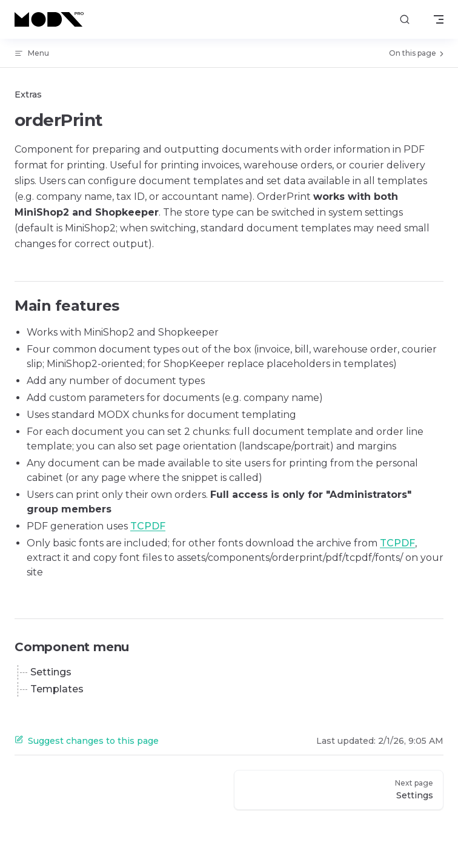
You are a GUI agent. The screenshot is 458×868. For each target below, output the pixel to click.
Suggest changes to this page (87, 741)
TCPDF (148, 526)
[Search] (405, 20)
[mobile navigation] (439, 19)
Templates (57, 689)
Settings (51, 672)
